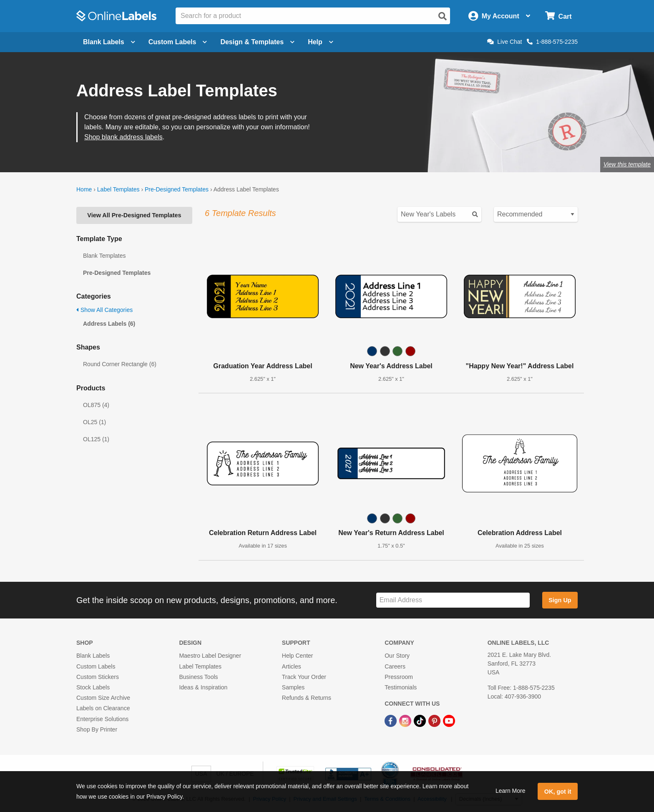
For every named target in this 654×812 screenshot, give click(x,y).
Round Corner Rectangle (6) (120, 364)
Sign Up (560, 600)
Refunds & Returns (307, 698)
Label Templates (118, 189)
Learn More (511, 791)
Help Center (298, 656)
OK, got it (558, 792)
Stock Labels (93, 687)
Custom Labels (96, 666)
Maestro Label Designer (210, 656)
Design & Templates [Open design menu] (257, 42)
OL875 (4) (96, 405)
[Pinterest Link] (435, 720)
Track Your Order (304, 677)
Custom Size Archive (103, 698)
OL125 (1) (96, 439)
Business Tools (198, 677)
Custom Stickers (98, 677)
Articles (292, 666)
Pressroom (399, 677)
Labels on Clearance (103, 708)
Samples (293, 687)
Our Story (397, 656)
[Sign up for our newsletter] (453, 600)
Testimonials (401, 687)
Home (84, 189)
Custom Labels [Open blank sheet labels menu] (178, 42)
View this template (627, 164)
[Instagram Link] (406, 720)
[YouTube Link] (449, 720)
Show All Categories (104, 310)
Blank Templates (104, 256)
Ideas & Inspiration (203, 687)
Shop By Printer (97, 729)
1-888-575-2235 (552, 42)
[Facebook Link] (391, 720)
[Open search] (443, 16)
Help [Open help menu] (321, 42)
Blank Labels (93, 656)
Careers (395, 666)
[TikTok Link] (421, 720)
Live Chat (504, 42)
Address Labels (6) (109, 324)
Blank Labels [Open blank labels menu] (109, 42)
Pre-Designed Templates (177, 189)
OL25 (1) (94, 422)
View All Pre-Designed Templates (134, 215)
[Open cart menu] (558, 16)
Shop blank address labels (123, 137)
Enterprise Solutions (102, 719)
